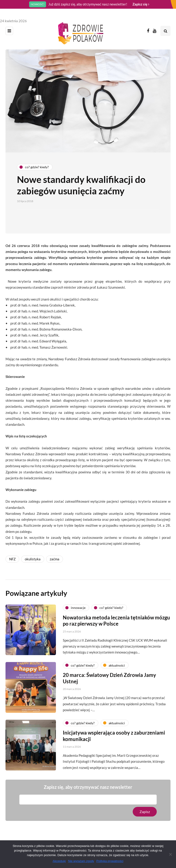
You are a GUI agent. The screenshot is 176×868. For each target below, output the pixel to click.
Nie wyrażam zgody (81, 861)
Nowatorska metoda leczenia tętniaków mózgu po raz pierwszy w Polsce (116, 623)
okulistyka (33, 559)
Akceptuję (59, 861)
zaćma (55, 559)
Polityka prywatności (110, 861)
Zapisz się (141, 4)
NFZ (12, 559)
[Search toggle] (165, 31)
